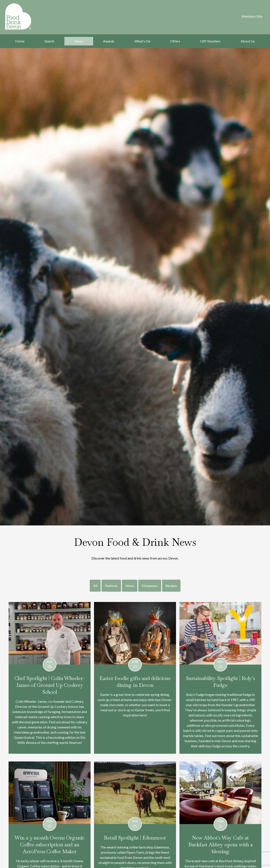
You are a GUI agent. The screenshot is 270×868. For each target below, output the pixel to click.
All (95, 586)
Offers (175, 41)
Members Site (252, 16)
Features (111, 586)
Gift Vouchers (210, 41)
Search (49, 41)
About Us (248, 41)
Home (20, 41)
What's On (142, 41)
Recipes (171, 586)
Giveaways (150, 586)
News (79, 41)
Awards (109, 41)
